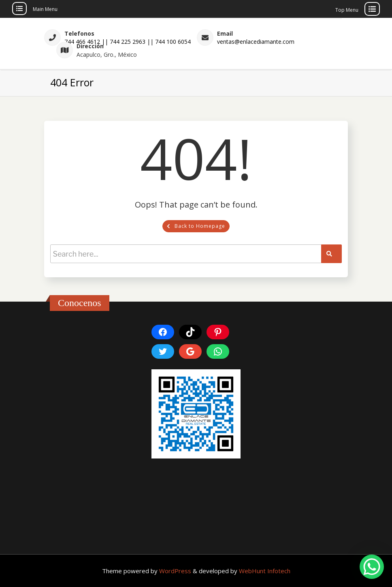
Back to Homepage (196, 226)
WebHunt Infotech (265, 571)
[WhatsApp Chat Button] (372, 567)
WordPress (176, 571)
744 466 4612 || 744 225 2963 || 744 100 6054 (128, 42)
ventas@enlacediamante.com (256, 42)
